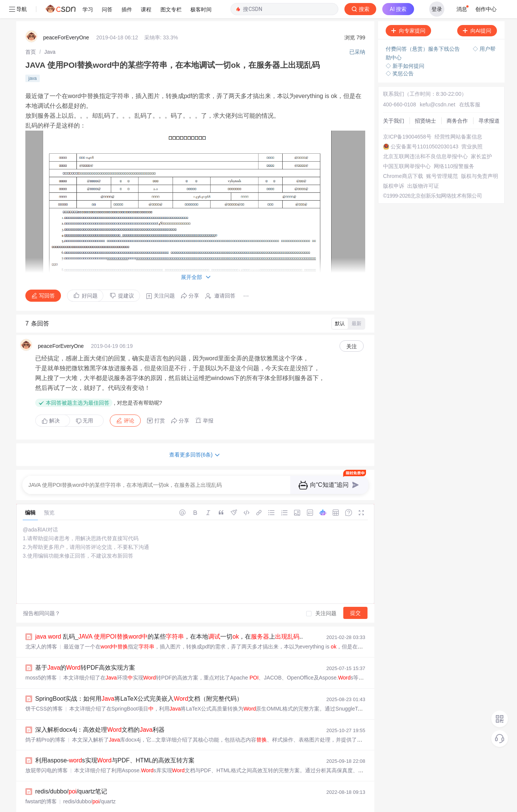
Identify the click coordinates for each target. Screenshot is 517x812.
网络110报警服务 (454, 148)
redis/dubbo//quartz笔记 (71, 773)
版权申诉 (394, 168)
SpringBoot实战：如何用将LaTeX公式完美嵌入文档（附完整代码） (139, 680)
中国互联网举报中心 (407, 148)
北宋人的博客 (41, 628)
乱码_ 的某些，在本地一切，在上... (170, 618)
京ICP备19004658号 (407, 118)
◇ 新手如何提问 (405, 48)
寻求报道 (489, 103)
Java (50, 34)
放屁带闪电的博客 (47, 752)
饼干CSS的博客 (44, 690)
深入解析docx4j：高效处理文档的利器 (100, 711)
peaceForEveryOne (66, 19)
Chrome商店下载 (403, 158)
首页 (31, 34)
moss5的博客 (41, 659)
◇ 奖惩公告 (400, 55)
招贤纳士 (425, 103)
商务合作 (457, 103)
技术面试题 (58, 804)
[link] (31, 34)
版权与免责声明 (480, 158)
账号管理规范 (442, 158)
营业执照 (472, 128)
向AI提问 (477, 12)
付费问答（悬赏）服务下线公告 (424, 31)
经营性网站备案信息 (458, 118)
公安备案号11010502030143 (424, 128)
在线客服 (470, 86)
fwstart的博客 (41, 783)
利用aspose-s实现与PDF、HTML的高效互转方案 (115, 742)
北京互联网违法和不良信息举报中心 (425, 138)
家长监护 (481, 138)
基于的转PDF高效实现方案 (85, 649)
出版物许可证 (423, 168)
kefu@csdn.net (438, 86)
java (33, 60)
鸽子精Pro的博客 (45, 722)
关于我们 (394, 103)
